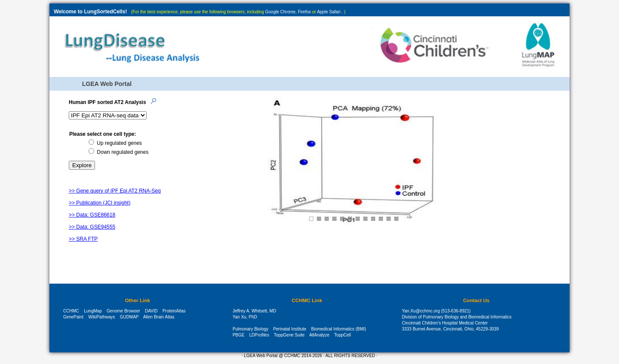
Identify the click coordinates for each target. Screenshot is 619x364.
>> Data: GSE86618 (92, 215)
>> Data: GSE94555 (92, 227)
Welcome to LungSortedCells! (90, 12)
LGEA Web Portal (107, 84)
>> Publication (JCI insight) (100, 203)
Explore (82, 165)
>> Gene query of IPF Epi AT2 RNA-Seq (115, 191)
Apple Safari (328, 12)
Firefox (305, 12)
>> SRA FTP (83, 239)
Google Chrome (280, 12)
